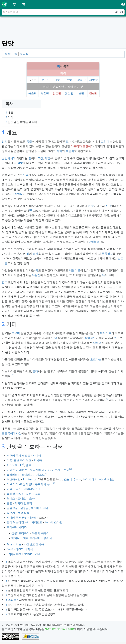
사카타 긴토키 (23, 503)
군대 (35, 371)
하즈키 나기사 (24, 549)
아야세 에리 (90, 479)
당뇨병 (97, 343)
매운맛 (33, 93)
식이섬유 (90, 338)
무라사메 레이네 (40, 470)
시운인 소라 (33, 494)
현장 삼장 (23, 513)
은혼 (9, 503)
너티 (37, 554)
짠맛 (45, 80)
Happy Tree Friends (19, 554)
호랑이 (70, 151)
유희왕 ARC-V (15, 494)
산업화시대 (9, 158)
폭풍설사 (107, 254)
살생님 (24, 508)
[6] (46, 474)
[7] (80, 478)
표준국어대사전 (12, 433)
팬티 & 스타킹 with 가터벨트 (25, 522)
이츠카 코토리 (61, 470)
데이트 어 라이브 (17, 470)
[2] (13, 375)
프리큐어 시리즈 (17, 527)
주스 (117, 338)
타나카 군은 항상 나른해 (22, 517)
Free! (10, 549)
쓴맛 (69, 80)
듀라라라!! (13, 475)
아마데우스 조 (32, 489)
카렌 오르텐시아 (34, 544)
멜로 (29, 465)
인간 (5, 141)
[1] (30, 210)
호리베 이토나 (40, 508)
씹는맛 (69, 93)
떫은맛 (45, 93)
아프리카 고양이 (81, 146)
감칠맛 (81, 80)
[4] (23, 464)
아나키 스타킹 (54, 522)
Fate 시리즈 (14, 544)
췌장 (35, 254)
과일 (47, 158)
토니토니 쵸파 (26, 498)
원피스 (11, 498)
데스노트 (12, 465)
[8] (54, 483)
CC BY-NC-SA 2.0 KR (61, 629)
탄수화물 (17, 194)
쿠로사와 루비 (44, 484)
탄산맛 (93, 93)
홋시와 (48, 538)
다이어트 (106, 333)
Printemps (30, 479)
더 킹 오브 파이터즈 (19, 460)
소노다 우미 (71, 479)
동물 (29, 141)
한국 (5, 282)
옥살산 (36, 275)
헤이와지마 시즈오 (33, 475)
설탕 (20, 163)
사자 (59, 151)
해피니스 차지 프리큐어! (26, 538)
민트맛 (57, 93)
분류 (8, 54)
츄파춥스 (14, 600)
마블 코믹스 (14, 489)
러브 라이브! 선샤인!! (20, 484)
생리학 (24, 54)
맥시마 (38, 460)
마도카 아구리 (41, 533)
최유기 (11, 513)
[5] (71, 469)
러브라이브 (14, 479)
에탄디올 (75, 270)
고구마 (16, 333)
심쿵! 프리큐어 (21, 533)
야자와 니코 (106, 479)
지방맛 (93, 80)
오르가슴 (96, 359)
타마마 (37, 455)
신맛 (57, 80)
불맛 (81, 93)
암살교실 (12, 508)
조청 (40, 158)
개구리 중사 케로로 (18, 455)
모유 (26, 175)
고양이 (105, 141)
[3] (107, 399)
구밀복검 (94, 242)
